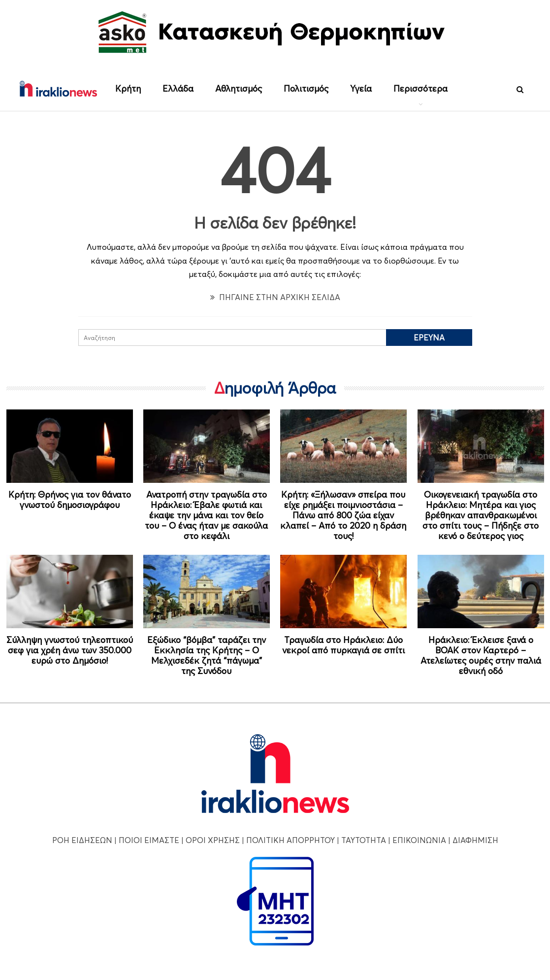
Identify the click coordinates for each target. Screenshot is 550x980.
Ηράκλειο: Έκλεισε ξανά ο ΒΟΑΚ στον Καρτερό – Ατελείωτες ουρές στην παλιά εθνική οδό (481, 655)
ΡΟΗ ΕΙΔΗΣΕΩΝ (82, 840)
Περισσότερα (421, 88)
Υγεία (361, 88)
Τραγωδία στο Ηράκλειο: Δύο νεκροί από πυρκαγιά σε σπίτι (343, 645)
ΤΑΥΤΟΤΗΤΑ (364, 840)
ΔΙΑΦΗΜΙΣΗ (475, 840)
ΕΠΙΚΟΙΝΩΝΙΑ (419, 840)
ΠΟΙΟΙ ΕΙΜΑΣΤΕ (149, 840)
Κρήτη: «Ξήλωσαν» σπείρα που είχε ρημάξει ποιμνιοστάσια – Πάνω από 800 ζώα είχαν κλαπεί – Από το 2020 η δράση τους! (343, 515)
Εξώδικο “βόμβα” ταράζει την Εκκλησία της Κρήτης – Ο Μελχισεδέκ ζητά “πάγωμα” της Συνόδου (207, 655)
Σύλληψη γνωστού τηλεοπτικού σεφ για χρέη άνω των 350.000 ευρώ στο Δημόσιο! (70, 650)
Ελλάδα (178, 88)
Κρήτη (128, 88)
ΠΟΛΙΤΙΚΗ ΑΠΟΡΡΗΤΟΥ (291, 840)
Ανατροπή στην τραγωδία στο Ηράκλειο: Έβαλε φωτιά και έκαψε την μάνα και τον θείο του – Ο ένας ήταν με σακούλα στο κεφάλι (206, 515)
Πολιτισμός (306, 88)
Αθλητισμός (239, 88)
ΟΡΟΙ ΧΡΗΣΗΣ (213, 840)
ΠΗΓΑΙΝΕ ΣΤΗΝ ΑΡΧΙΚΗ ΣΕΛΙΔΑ (275, 297)
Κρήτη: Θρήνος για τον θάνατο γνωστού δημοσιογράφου (70, 500)
